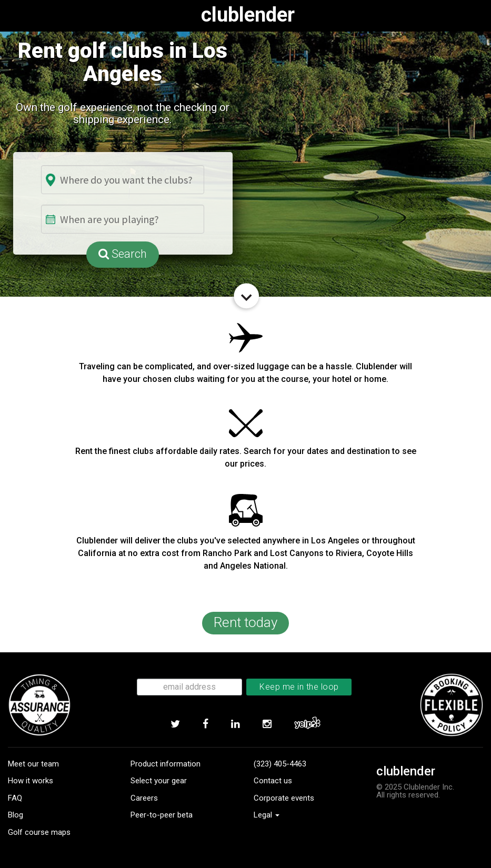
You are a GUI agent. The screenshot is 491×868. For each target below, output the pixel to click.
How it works (31, 781)
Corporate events (284, 798)
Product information (166, 764)
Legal (267, 815)
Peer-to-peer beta (162, 815)
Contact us (273, 781)
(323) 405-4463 (280, 764)
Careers (144, 798)
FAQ (15, 798)
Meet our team (33, 764)
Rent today (245, 622)
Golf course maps (39, 832)
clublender (248, 15)
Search (123, 254)
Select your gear (159, 781)
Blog (16, 815)
